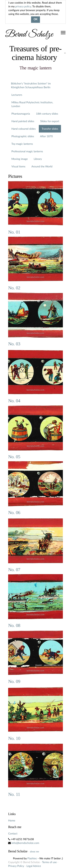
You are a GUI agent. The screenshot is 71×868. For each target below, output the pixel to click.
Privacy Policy (16, 866)
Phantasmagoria (21, 114)
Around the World (42, 166)
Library (38, 159)
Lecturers (17, 95)
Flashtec (32, 858)
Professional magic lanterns (27, 151)
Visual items (18, 166)
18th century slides (47, 114)
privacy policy (23, 6)
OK (35, 20)
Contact (13, 833)
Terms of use (49, 862)
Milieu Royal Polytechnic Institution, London (32, 104)
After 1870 (46, 136)
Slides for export (50, 121)
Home (12, 820)
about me (34, 852)
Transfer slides (50, 129)
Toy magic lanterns (22, 144)
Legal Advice (34, 866)
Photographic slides (23, 136)
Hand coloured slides (23, 129)
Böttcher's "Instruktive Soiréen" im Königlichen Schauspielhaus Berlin (31, 85)
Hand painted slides (23, 121)
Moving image (20, 159)
